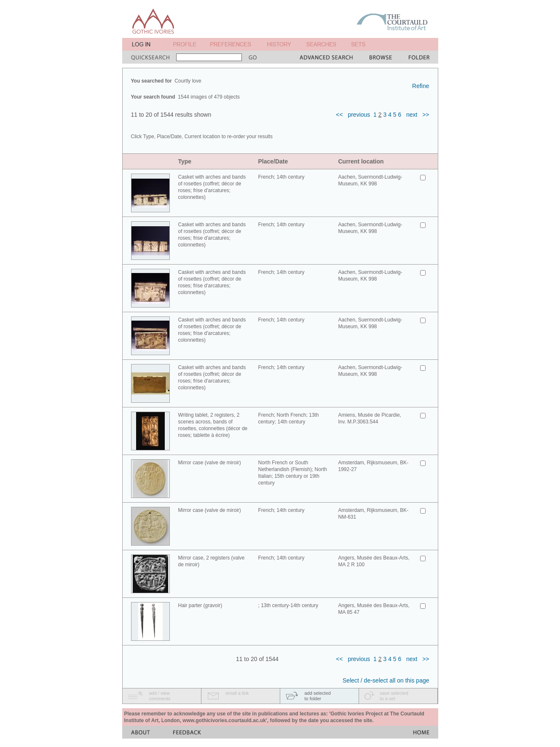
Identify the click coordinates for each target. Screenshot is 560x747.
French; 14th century (281, 177)
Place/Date (273, 161)
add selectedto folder (318, 696)
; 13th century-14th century (288, 605)
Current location (361, 161)
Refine (421, 86)
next (412, 115)
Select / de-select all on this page (386, 680)
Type (185, 161)
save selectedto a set (394, 696)
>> (426, 115)
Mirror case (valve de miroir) (210, 463)
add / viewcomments (160, 696)
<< (339, 115)
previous (359, 115)
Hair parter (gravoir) (200, 605)
